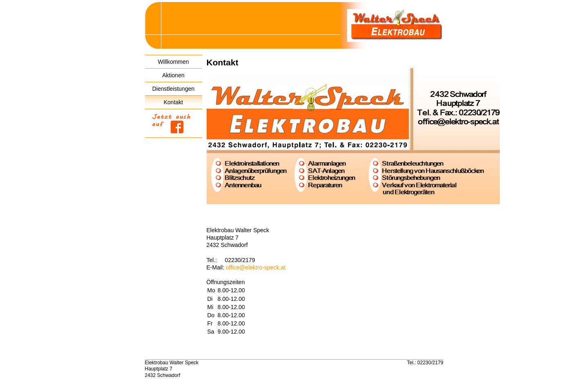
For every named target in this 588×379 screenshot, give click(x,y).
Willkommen (173, 62)
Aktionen (173, 75)
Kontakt (173, 102)
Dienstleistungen (174, 89)
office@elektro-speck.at (256, 267)
